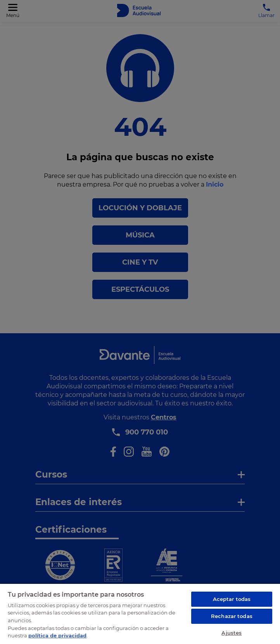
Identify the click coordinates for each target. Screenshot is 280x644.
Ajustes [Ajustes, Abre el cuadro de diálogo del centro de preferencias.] (232, 633)
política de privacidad (57, 635)
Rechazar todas (232, 616)
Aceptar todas (232, 599)
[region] (140, 614)
